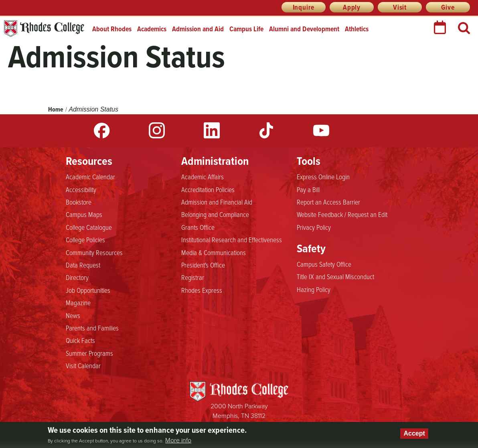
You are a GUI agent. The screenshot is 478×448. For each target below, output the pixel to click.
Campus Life (246, 29)
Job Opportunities (88, 290)
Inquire (304, 7)
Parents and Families (92, 328)
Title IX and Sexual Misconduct (335, 277)
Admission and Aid (198, 29)
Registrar (193, 278)
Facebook (102, 130)
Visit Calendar (83, 366)
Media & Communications (214, 253)
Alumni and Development (304, 29)
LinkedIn (212, 130)
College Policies (85, 240)
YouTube (321, 130)
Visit (400, 7)
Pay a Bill (308, 190)
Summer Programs (89, 353)
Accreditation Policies (208, 190)
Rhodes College (44, 29)
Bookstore (79, 202)
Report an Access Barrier (328, 202)
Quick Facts (80, 341)
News (73, 316)
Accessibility (81, 190)
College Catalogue (89, 227)
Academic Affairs (203, 177)
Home (56, 109)
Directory (77, 278)
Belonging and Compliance (215, 215)
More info (178, 440)
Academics (152, 29)
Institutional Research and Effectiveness (232, 240)
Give (448, 7)
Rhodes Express (202, 290)
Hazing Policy (314, 290)
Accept (414, 433)
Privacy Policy (314, 227)
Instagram (157, 130)
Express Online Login (323, 177)
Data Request (83, 265)
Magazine (78, 303)
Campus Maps (84, 215)
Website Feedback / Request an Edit (342, 215)
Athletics (357, 29)
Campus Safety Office (324, 264)
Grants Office (198, 227)
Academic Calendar (90, 177)
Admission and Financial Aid (217, 202)
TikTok (266, 130)
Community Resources (94, 253)
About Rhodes (112, 29)
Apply (352, 7)
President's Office (203, 265)
